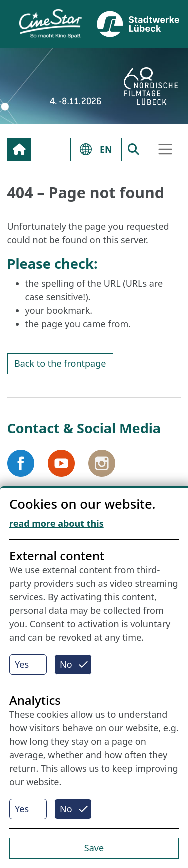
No (66, 664)
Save (94, 848)
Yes (22, 664)
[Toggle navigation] (166, 150)
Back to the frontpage (60, 363)
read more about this (56, 523)
